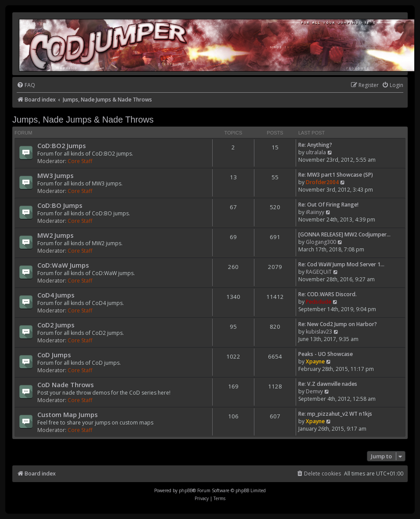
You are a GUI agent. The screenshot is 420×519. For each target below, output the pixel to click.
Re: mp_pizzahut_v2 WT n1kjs (335, 414)
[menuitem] (26, 85)
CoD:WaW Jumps (63, 265)
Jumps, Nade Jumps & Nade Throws (83, 120)
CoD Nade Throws (65, 385)
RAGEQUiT (319, 272)
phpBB (186, 490)
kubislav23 (319, 332)
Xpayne (315, 361)
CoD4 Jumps (56, 295)
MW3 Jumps (55, 175)
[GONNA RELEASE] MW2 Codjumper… (344, 234)
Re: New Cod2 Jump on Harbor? (338, 324)
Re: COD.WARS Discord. (328, 294)
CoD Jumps (54, 355)
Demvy (314, 391)
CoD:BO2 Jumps (62, 145)
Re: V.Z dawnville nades (328, 384)
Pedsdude (319, 302)
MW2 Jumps (55, 235)
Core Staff (80, 161)
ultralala (316, 152)
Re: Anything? (315, 145)
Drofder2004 (322, 182)
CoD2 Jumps (56, 325)
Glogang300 (321, 242)
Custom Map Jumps (67, 414)
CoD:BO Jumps (60, 205)
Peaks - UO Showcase (326, 354)
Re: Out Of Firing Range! (328, 205)
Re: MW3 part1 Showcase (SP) (336, 175)
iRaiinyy (315, 212)
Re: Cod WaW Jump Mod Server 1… (341, 264)
